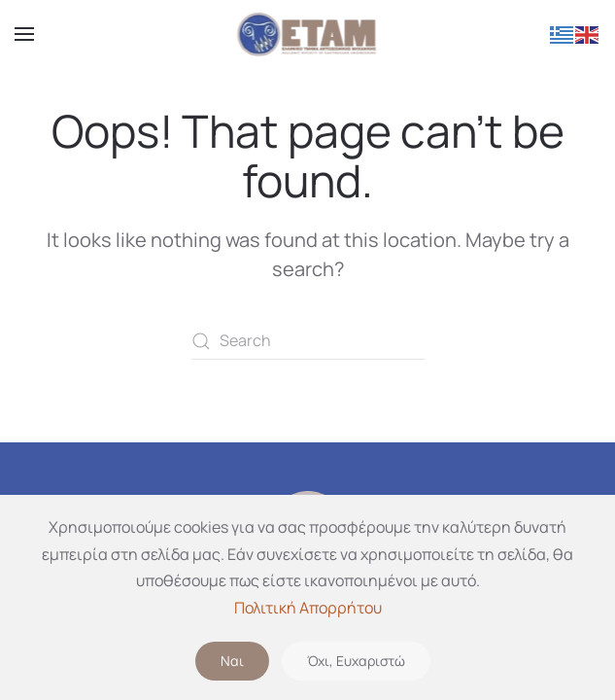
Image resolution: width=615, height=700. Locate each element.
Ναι (232, 661)
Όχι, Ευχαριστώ (356, 661)
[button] (24, 34)
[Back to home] (307, 34)
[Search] (308, 341)
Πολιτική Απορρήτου (308, 608)
